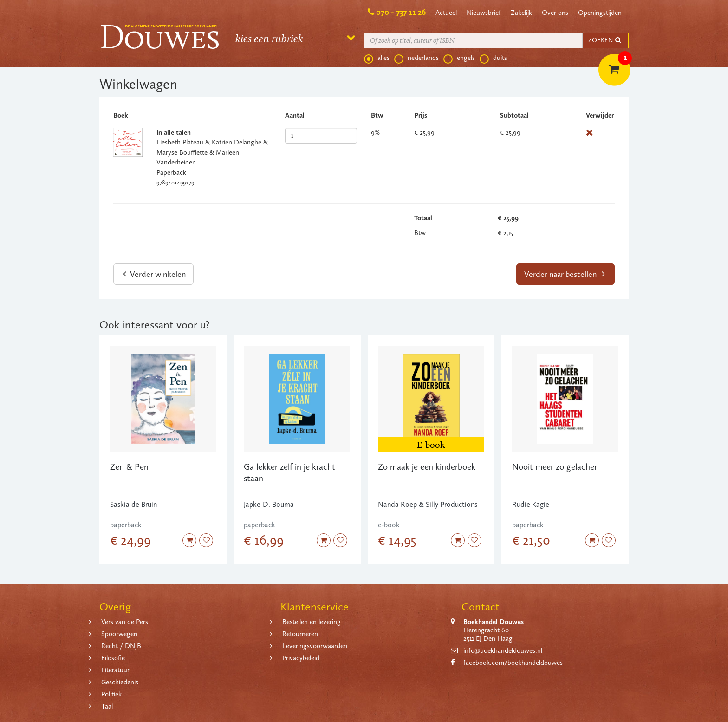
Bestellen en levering (312, 622)
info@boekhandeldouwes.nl (503, 650)
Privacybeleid (301, 658)
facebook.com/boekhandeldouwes (513, 663)
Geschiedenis (120, 682)
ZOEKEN (605, 40)
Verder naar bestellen (565, 274)
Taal (107, 706)
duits (493, 58)
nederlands (416, 58)
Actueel (446, 13)
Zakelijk (521, 13)
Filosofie (113, 658)
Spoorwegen (119, 634)
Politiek (111, 694)
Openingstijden (600, 13)
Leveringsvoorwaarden (315, 646)
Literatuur (115, 670)
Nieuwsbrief (484, 13)
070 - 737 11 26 (401, 12)
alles (377, 58)
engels (459, 58)
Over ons (555, 13)
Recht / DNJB (121, 646)
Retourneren (300, 634)
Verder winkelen (154, 274)
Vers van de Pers (125, 622)
